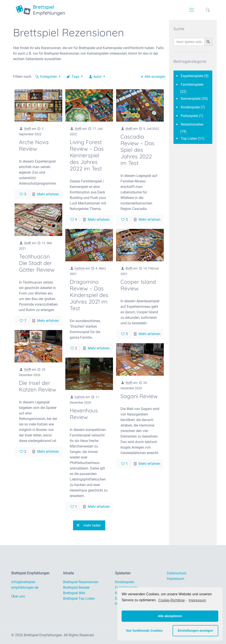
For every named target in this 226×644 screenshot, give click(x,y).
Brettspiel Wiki (74, 593)
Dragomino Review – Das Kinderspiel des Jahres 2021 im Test (89, 295)
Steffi (28, 129)
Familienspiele (192, 84)
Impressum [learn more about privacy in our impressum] (197, 600)
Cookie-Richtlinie (171, 600)
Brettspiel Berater (76, 587)
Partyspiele (189, 116)
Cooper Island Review (138, 285)
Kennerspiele (191, 99)
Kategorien (48, 77)
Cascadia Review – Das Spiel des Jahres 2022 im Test (137, 150)
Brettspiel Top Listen (79, 599)
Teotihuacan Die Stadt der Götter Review (37, 263)
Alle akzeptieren (170, 616)
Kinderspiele (190, 107)
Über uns (18, 596)
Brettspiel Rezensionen (81, 582)
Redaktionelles (192, 124)
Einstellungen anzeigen (195, 631)
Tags (75, 77)
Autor (97, 77)
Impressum (176, 579)
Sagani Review (139, 396)
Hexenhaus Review (84, 414)
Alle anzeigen (152, 77)
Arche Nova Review (34, 145)
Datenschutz (177, 573)
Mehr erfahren (48, 194)
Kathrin (80, 268)
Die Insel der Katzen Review (38, 386)
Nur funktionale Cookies (145, 631)
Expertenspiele (192, 76)
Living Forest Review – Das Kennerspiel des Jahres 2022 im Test (87, 155)
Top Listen (189, 138)
